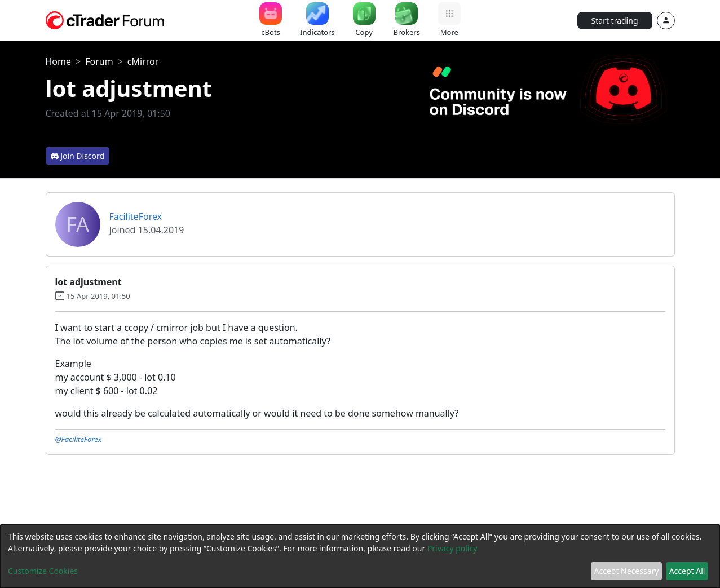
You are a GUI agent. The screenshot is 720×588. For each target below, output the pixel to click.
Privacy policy (452, 548)
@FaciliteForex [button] (79, 439)
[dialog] (360, 556)
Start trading (615, 21)
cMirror (143, 61)
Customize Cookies (43, 571)
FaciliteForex (136, 216)
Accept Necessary (627, 571)
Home (59, 61)
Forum (99, 61)
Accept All (687, 571)
